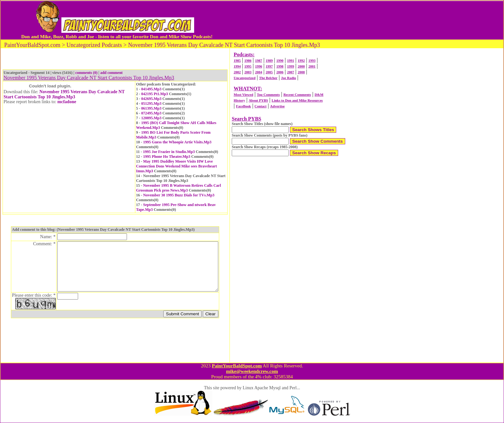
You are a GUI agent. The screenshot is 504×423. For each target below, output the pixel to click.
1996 (258, 66)
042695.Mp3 (151, 99)
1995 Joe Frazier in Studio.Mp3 (169, 152)
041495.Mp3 (151, 89)
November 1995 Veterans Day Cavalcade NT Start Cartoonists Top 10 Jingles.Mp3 (64, 94)
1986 (248, 60)
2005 (269, 72)
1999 (291, 66)
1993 (312, 60)
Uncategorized (245, 78)
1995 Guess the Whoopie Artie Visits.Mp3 (177, 142)
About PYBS (258, 100)
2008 (301, 72)
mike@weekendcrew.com (252, 371)
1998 (280, 66)
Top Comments (268, 94)
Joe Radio (288, 78)
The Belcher (268, 78)
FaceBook (243, 106)
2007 (291, 72)
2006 (280, 72)
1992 (301, 60)
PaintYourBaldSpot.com (237, 366)
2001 (312, 66)
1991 (291, 60)
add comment (112, 73)
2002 (237, 72)
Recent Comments (297, 94)
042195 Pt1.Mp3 (154, 94)
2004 (258, 72)
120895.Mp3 (151, 118)
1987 (258, 60)
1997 (269, 66)
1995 (248, 66)
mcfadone (67, 102)
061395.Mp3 (151, 108)
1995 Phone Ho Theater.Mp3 (167, 157)
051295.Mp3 (151, 104)
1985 (237, 60)
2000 (301, 66)
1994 (237, 66)
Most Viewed (243, 94)
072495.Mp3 (151, 113)
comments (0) (86, 73)
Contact (261, 106)
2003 (248, 72)
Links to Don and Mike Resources (297, 100)
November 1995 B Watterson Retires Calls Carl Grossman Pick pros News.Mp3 (178, 188)
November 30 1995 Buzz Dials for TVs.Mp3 (179, 195)
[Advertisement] (346, 20)
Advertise (277, 106)
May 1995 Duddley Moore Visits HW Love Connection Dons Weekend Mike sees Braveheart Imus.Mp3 (176, 166)
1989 (269, 60)
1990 (280, 60)
